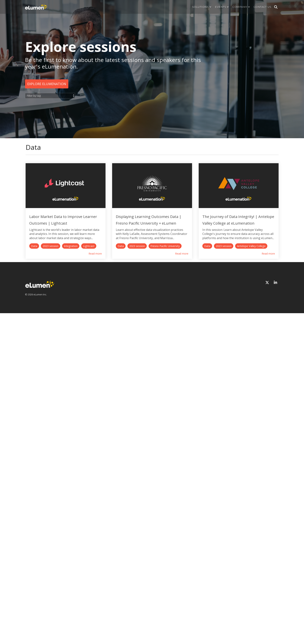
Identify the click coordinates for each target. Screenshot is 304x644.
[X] (268, 396)
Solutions (202, 7)
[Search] (276, 7)
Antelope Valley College (78, 359)
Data (34, 252)
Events (222, 7)
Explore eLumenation (47, 84)
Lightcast (89, 252)
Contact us (262, 7)
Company (241, 7)
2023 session (51, 252)
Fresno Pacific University (175, 252)
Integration (71, 252)
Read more (105, 259)
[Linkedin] (275, 396)
